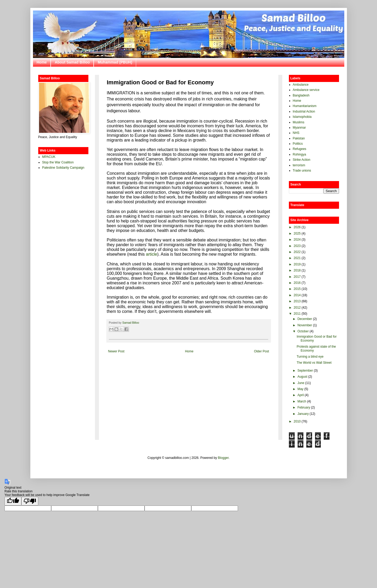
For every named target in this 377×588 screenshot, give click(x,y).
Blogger (223, 458)
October (303, 331)
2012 (297, 308)
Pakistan (299, 138)
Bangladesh (301, 95)
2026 (297, 227)
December (305, 319)
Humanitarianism (305, 106)
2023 (297, 246)
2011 (297, 314)
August (302, 377)
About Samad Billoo (72, 62)
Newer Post (116, 351)
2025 (297, 234)
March (302, 401)
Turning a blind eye (310, 357)
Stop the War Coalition (58, 162)
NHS (296, 133)
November (305, 325)
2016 (297, 283)
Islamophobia (302, 117)
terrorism (299, 165)
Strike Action (302, 160)
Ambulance (301, 85)
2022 (297, 252)
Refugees (300, 149)
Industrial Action (304, 111)
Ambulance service (306, 90)
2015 (297, 289)
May (300, 389)
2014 (297, 295)
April (300, 395)
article (152, 254)
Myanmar (299, 128)
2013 (297, 301)
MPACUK (49, 157)
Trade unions (302, 171)
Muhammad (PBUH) (115, 62)
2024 (297, 240)
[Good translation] (13, 501)
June (301, 383)
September (305, 371)
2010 (297, 421)
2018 (297, 270)
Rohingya (300, 154)
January (303, 414)
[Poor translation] (30, 501)
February (304, 407)
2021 (297, 258)
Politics (298, 144)
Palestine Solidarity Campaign (63, 168)
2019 (297, 264)
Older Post (262, 351)
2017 (297, 277)
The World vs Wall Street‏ (314, 363)
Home (42, 62)
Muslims (299, 122)
